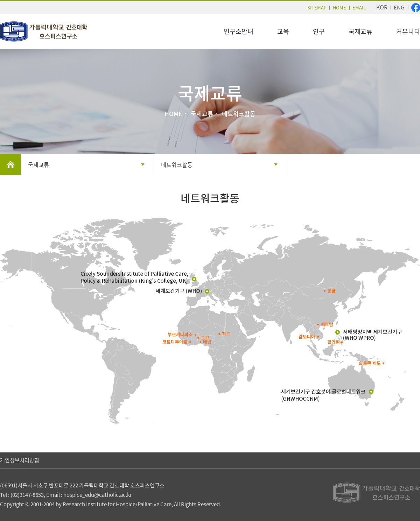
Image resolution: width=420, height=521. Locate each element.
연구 (319, 31)
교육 (283, 31)
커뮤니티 (408, 31)
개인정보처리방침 (20, 460)
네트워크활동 (177, 164)
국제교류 (360, 31)
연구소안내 (239, 31)
